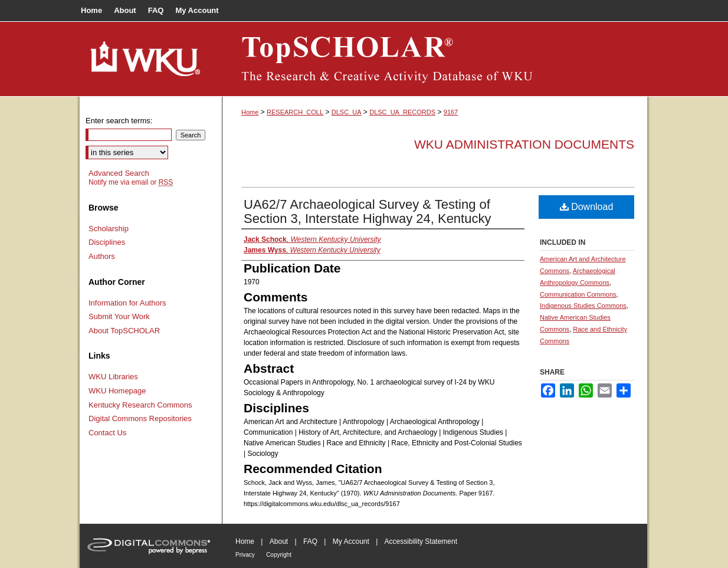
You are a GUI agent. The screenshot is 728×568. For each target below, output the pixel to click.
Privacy (245, 555)
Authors (102, 256)
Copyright (279, 555)
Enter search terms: (119, 121)
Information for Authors (127, 303)
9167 (451, 112)
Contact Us (107, 433)
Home (250, 112)
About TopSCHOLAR (124, 331)
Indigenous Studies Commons (583, 306)
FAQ (310, 541)
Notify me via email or (131, 182)
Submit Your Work (119, 316)
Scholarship (109, 229)
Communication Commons (578, 294)
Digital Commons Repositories (140, 418)
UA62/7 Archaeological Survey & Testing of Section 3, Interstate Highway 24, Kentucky (367, 211)
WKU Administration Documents (524, 144)
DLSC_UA (347, 112)
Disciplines (107, 242)
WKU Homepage (117, 391)
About (279, 541)
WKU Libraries (113, 377)
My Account (351, 541)
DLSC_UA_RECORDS (402, 112)
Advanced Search (119, 173)
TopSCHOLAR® (435, 59)
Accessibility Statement (421, 541)
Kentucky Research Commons (140, 405)
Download (587, 207)
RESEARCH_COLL (295, 112)
